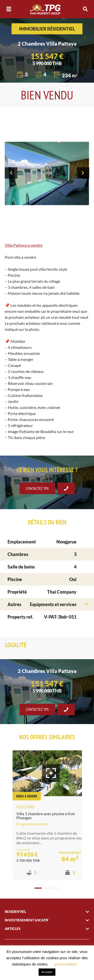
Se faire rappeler (66, 488)
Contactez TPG (37, 488)
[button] (38, 888)
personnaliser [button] (66, 964)
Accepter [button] (47, 972)
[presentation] (11, 173)
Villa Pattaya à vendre (24, 245)
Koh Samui (26, 807)
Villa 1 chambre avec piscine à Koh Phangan (46, 816)
